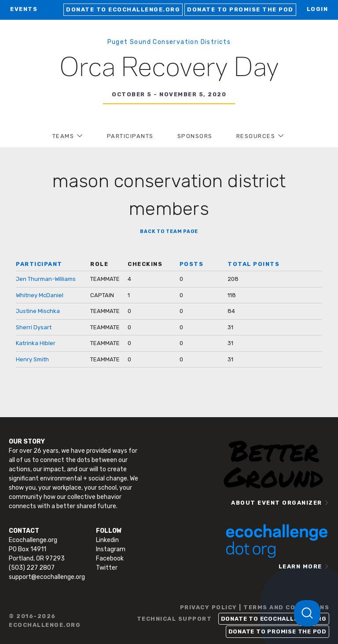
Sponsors (195, 136)
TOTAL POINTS (253, 264)
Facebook (110, 558)
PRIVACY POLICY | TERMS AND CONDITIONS (255, 607)
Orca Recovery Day (169, 69)
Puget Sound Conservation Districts (169, 42)
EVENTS (24, 9)
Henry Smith (32, 359)
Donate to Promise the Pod (240, 9)
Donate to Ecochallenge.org (123, 9)
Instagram (111, 549)
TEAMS (63, 136)
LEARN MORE (300, 566)
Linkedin (107, 540)
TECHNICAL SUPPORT (175, 619)
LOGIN (318, 9)
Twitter (107, 568)
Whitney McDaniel (40, 295)
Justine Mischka (38, 311)
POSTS (192, 264)
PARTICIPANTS (130, 136)
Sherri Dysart (34, 327)
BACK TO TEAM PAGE (169, 231)
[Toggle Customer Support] (307, 613)
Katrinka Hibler (36, 343)
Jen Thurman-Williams (46, 279)
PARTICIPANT (39, 264)
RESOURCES (256, 136)
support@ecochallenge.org (47, 577)
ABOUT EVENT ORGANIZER (277, 503)
